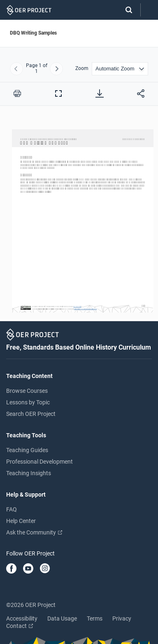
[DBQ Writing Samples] (79, 217)
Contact (20, 626)
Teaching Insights (29, 473)
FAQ (12, 509)
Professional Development (39, 462)
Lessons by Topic (28, 402)
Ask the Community (34, 532)
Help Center (21, 521)
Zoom (82, 69)
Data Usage (62, 618)
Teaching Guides (27, 450)
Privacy (122, 618)
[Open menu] (149, 10)
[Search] (125, 10)
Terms (95, 618)
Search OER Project (31, 414)
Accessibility (22, 618)
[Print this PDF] (17, 93)
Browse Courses (27, 391)
